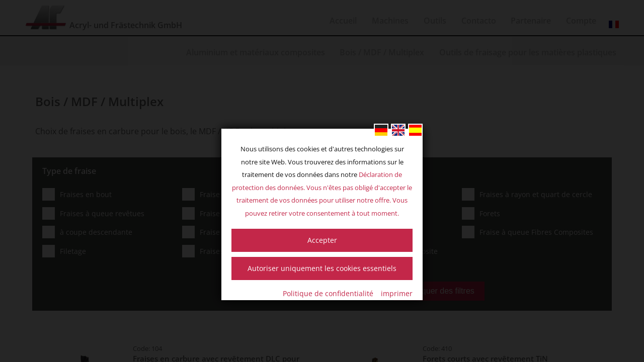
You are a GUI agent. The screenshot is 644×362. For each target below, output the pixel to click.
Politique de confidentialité (328, 293)
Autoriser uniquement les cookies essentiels (322, 268)
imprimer (397, 293)
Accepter (322, 240)
